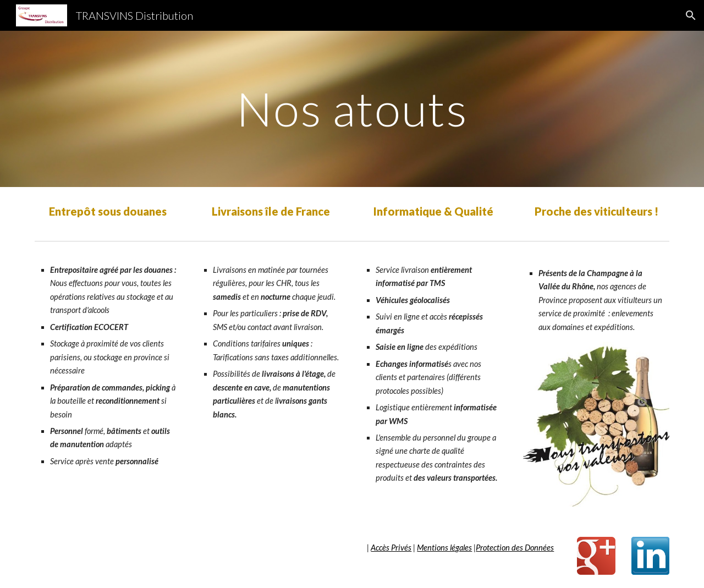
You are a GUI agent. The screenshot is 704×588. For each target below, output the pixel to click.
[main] (352, 109)
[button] (691, 15)
